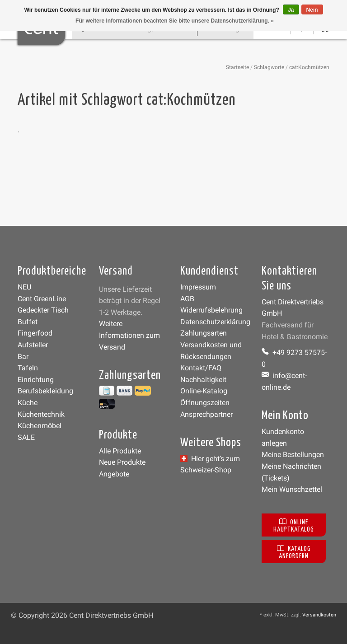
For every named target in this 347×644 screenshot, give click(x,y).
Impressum (198, 287)
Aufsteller (33, 345)
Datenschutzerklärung (215, 322)
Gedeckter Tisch (43, 310)
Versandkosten (319, 615)
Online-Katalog (204, 391)
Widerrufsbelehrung (211, 310)
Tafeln (28, 368)
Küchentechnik (41, 414)
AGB (187, 299)
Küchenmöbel (40, 426)
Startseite (237, 67)
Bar (23, 357)
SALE (26, 437)
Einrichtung (36, 380)
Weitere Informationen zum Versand (129, 335)
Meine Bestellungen (293, 455)
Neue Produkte (122, 462)
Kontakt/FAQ (201, 368)
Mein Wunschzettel (292, 489)
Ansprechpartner (206, 414)
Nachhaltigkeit (203, 380)
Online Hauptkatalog (294, 525)
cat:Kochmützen (309, 67)
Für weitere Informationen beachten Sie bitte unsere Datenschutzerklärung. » (175, 21)
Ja (291, 10)
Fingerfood (35, 333)
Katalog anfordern (294, 552)
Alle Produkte (120, 451)
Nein (312, 10)
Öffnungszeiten (205, 403)
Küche (28, 403)
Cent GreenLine (42, 299)
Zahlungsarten (204, 333)
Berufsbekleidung (45, 391)
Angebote (114, 474)
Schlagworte (269, 67)
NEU (24, 287)
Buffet (28, 322)
